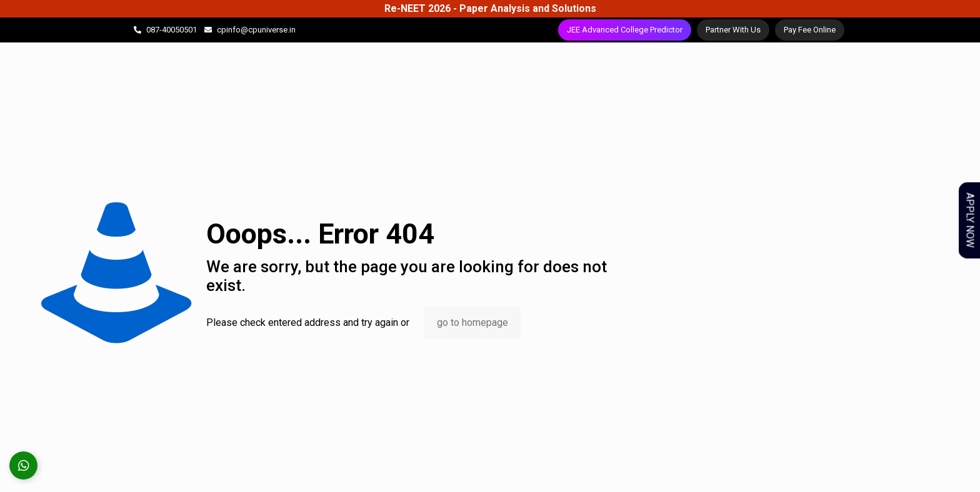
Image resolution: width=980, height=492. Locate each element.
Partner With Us (733, 30)
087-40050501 (172, 30)
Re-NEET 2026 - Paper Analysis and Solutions (490, 8)
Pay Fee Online (810, 30)
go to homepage (472, 322)
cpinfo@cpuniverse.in (256, 30)
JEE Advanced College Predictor (625, 30)
